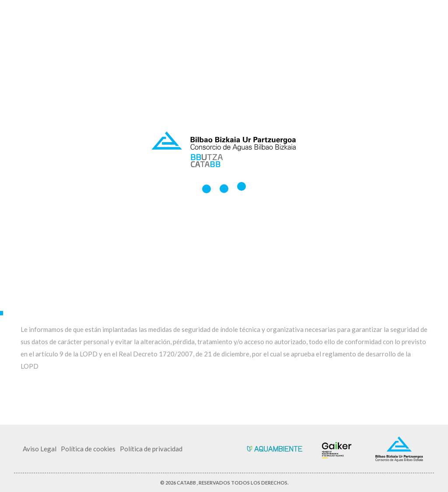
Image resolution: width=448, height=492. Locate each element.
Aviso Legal (40, 449)
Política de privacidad (151, 449)
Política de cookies (88, 449)
